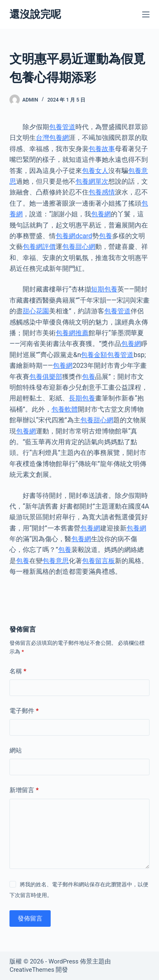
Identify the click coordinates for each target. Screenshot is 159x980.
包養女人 (95, 171)
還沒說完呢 (35, 14)
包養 (105, 236)
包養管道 (62, 127)
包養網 (101, 214)
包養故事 (102, 149)
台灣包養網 (52, 138)
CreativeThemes (32, 970)
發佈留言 (30, 918)
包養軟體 (65, 409)
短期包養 (104, 289)
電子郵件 (24, 711)
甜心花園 (36, 311)
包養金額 (94, 355)
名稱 (18, 671)
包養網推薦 (72, 333)
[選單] (146, 14)
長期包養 (82, 398)
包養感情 (102, 192)
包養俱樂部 (46, 377)
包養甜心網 (79, 247)
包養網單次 (92, 181)
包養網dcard (74, 236)
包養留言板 (98, 561)
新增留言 (24, 790)
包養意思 (56, 561)
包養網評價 (39, 247)
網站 (16, 750)
